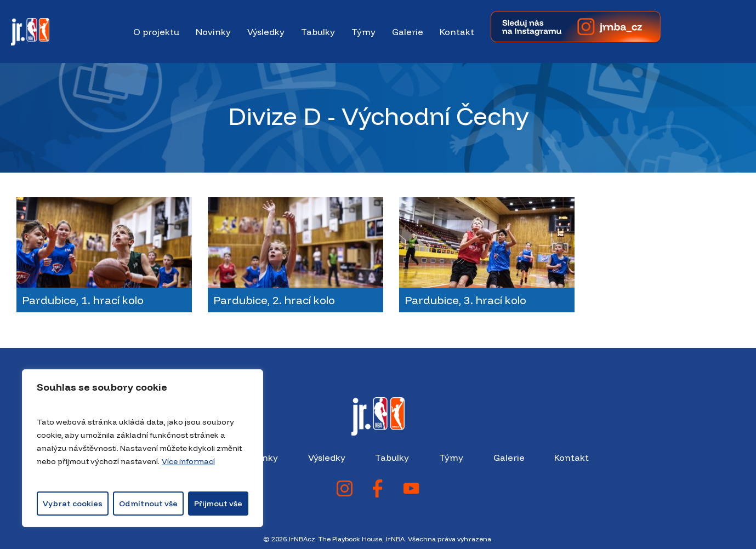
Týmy (451, 458)
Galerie (509, 458)
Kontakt (572, 458)
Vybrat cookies (73, 504)
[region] (143, 448)
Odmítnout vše (148, 504)
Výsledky (327, 458)
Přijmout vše (218, 504)
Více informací (188, 461)
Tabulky (392, 458)
